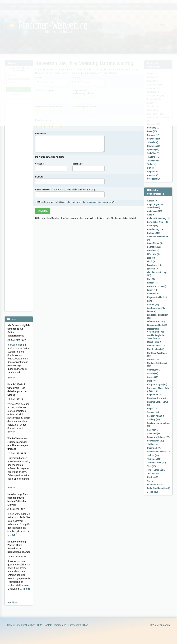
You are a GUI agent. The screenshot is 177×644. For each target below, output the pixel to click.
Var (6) (150, 481)
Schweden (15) (154, 139)
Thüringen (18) (154, 459)
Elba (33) (151, 258)
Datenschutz (75, 625)
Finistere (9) (153, 269)
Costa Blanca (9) (155, 243)
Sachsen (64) (153, 412)
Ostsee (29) (153, 373)
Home (11, 625)
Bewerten (43, 211)
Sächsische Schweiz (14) (159, 452)
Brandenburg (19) (155, 229)
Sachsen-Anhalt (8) (156, 416)
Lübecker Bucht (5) (156, 321)
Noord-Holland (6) (156, 349)
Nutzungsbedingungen (96, 202)
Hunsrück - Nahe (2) (157, 286)
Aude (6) (151, 215)
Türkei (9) (152, 164)
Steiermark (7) (154, 448)
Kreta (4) (151, 301)
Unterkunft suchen (25, 625)
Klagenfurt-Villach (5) (157, 297)
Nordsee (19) (153, 360)
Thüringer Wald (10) (156, 463)
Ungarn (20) (153, 172)
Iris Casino (13, 345)
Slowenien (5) (153, 146)
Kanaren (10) (153, 294)
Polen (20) (152, 131)
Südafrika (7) (153, 153)
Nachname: (78, 164)
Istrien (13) (152, 290)
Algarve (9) (152, 201)
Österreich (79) (154, 179)
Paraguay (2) (153, 128)
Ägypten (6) (153, 175)
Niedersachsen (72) (156, 346)
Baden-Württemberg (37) (159, 218)
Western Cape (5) (155, 485)
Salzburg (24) (153, 420)
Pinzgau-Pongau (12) (157, 385)
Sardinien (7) (153, 430)
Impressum (60, 625)
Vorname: (40, 164)
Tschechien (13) (155, 161)
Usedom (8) (153, 477)
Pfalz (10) (152, 381)
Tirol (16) (151, 466)
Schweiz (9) (153, 142)
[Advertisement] (19, 156)
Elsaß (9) (151, 262)
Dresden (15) (153, 251)
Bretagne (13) (153, 233)
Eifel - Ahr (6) (153, 254)
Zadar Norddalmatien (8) (159, 488)
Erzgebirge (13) (154, 265)
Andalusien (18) (154, 211)
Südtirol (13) (153, 455)
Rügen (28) (152, 409)
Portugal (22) (153, 135)
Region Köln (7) (154, 395)
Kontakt (48, 625)
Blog (86, 625)
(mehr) (11, 378)
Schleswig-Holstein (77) (158, 437)
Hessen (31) (153, 283)
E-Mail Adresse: (43, 190)
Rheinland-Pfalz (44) (157, 398)
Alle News (13, 603)
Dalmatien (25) (154, 247)
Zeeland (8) (152, 492)
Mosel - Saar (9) (155, 342)
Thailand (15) (153, 157)
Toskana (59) (153, 474)
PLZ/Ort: (39, 177)
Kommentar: (41, 133)
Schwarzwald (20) (155, 441)
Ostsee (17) (153, 377)
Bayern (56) (153, 226)
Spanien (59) (153, 150)
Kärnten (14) (153, 305)
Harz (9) (151, 279)
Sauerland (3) (153, 434)
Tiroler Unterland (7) (157, 470)
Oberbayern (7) (154, 370)
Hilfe (40, 625)
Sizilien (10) (153, 444)
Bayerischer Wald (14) (157, 222)
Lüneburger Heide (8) (157, 325)
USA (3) (151, 168)
